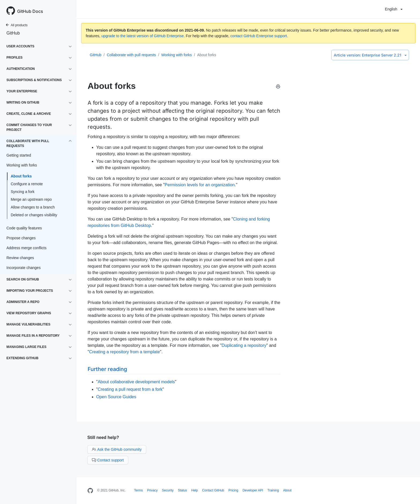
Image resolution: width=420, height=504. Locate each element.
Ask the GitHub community (117, 449)
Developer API (253, 490)
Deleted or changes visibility (34, 215)
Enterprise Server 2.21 (370, 55)
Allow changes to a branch (33, 207)
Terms (139, 490)
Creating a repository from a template (125, 352)
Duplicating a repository (244, 345)
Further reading (107, 369)
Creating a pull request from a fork (130, 389)
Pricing (233, 490)
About (287, 490)
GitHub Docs (30, 11)
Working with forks (177, 55)
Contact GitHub (213, 490)
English (394, 9)
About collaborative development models (136, 382)
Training (273, 490)
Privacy (152, 490)
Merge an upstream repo (31, 199)
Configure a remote (27, 184)
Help (195, 490)
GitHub (13, 33)
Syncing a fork (23, 192)
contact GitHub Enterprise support (259, 36)
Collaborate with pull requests (131, 55)
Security (168, 490)
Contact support (108, 460)
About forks (21, 176)
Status (182, 490)
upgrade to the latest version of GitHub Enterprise (142, 36)
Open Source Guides (116, 397)
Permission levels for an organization (200, 185)
